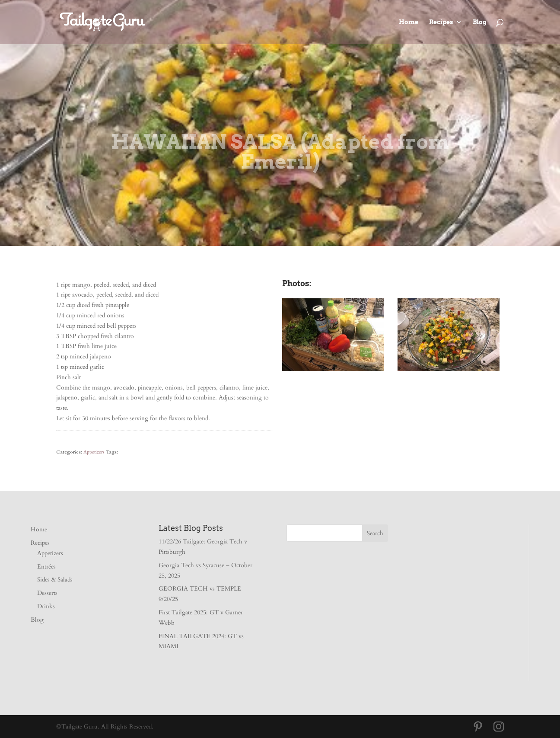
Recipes (441, 22)
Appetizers (94, 452)
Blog (480, 22)
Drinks (46, 606)
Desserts (47, 593)
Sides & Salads (55, 580)
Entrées (46, 567)
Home (409, 22)
